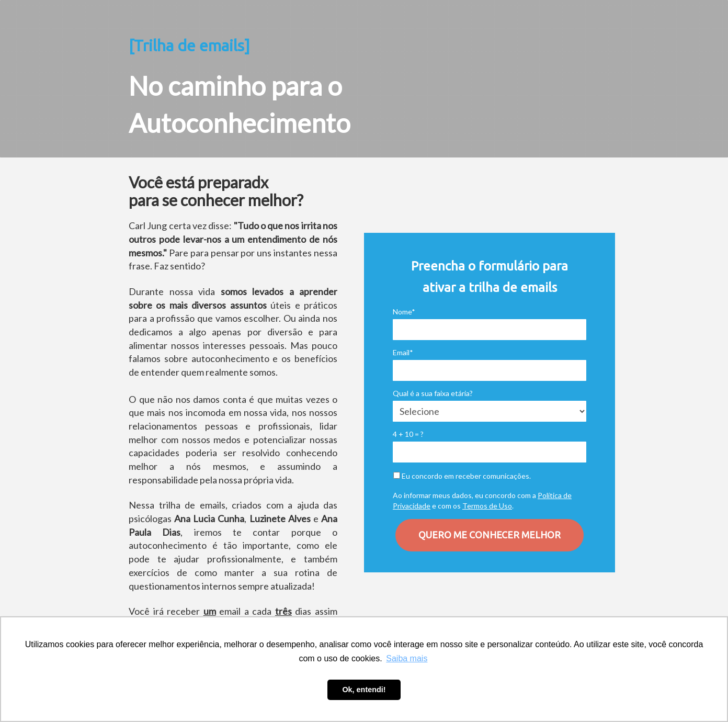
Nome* (404, 312)
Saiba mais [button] (407, 658)
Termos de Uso (487, 506)
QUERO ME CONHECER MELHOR (490, 535)
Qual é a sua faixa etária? (433, 393)
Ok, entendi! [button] (364, 690)
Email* (403, 352)
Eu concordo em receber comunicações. (462, 476)
